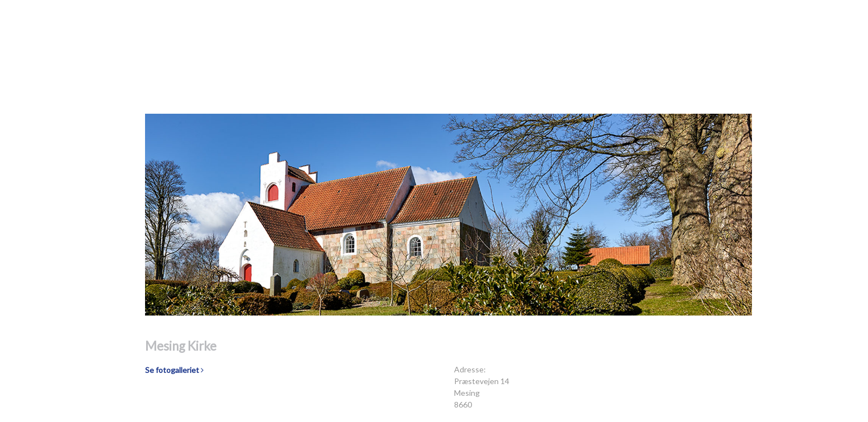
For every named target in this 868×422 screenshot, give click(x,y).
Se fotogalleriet (174, 370)
